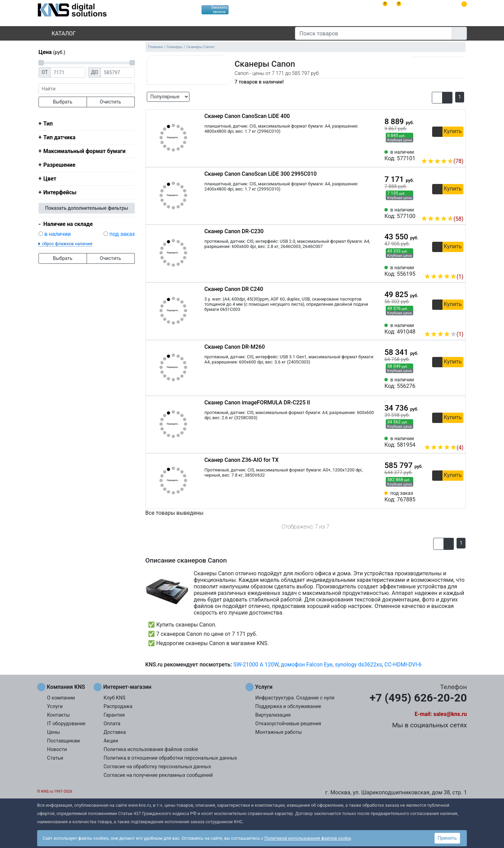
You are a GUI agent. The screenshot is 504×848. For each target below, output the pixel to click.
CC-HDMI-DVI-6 (403, 665)
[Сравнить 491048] (447, 324)
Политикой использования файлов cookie (308, 838)
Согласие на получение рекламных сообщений (158, 775)
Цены (54, 732)
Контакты (58, 715)
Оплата (112, 724)
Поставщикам (63, 741)
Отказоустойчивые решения (288, 724)
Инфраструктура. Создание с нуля (295, 698)
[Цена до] (118, 72)
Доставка (115, 732)
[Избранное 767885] (458, 497)
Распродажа (118, 706)
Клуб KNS (114, 698)
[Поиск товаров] (374, 33)
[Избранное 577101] (458, 151)
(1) (444, 277)
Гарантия (114, 715)
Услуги (55, 706)
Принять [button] (447, 838)
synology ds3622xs (358, 665)
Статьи (55, 758)
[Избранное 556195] (458, 266)
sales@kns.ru (450, 714)
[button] (437, 98)
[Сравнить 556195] (447, 266)
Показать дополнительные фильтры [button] (87, 208)
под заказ (122, 234)
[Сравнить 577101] (447, 151)
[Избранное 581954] (458, 437)
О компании (61, 698)
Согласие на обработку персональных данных (157, 767)
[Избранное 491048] (458, 324)
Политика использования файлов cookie (151, 749)
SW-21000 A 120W (256, 665)
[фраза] (87, 89)
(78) (442, 161)
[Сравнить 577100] (447, 208)
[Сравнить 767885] (447, 497)
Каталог (58, 34)
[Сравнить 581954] (447, 437)
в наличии (58, 234)
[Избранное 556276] (458, 383)
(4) (444, 448)
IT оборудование (66, 724)
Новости (57, 749)
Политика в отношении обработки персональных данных (170, 758)
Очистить (110, 102)
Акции (111, 741)
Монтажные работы (279, 732)
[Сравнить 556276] (447, 383)
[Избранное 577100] (458, 208)
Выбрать (63, 102)
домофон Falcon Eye (307, 665)
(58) (442, 219)
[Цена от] (68, 72)
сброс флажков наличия (67, 244)
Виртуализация (273, 715)
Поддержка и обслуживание (288, 706)
